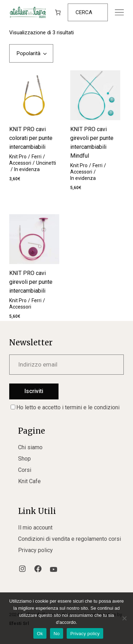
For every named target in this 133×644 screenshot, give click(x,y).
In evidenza (27, 169)
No (57, 634)
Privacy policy (35, 550)
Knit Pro (18, 157)
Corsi (25, 470)
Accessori (20, 163)
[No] (124, 618)
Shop (24, 459)
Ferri (37, 157)
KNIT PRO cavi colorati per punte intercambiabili (31, 138)
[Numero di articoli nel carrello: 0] (58, 12)
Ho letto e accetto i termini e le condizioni (65, 407)
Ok (40, 634)
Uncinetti (46, 163)
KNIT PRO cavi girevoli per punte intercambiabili (31, 282)
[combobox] (31, 53)
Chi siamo (30, 447)
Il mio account (35, 528)
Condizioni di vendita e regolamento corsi (70, 539)
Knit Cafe (29, 481)
